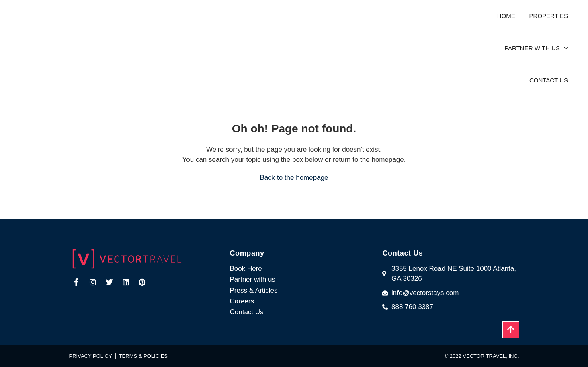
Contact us (549, 80)
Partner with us (532, 48)
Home (506, 16)
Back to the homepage (294, 178)
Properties (549, 16)
